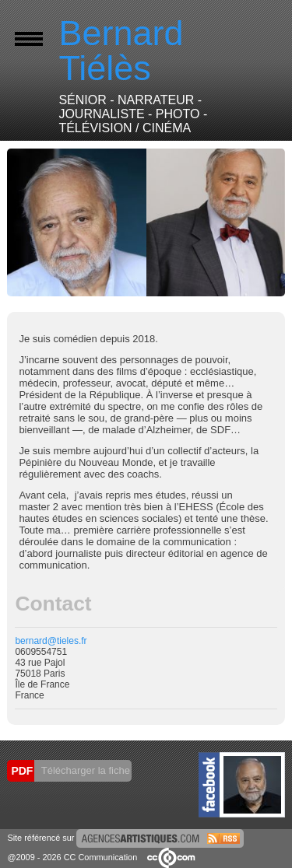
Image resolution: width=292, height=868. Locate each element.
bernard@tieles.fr (51, 641)
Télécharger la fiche (84, 770)
